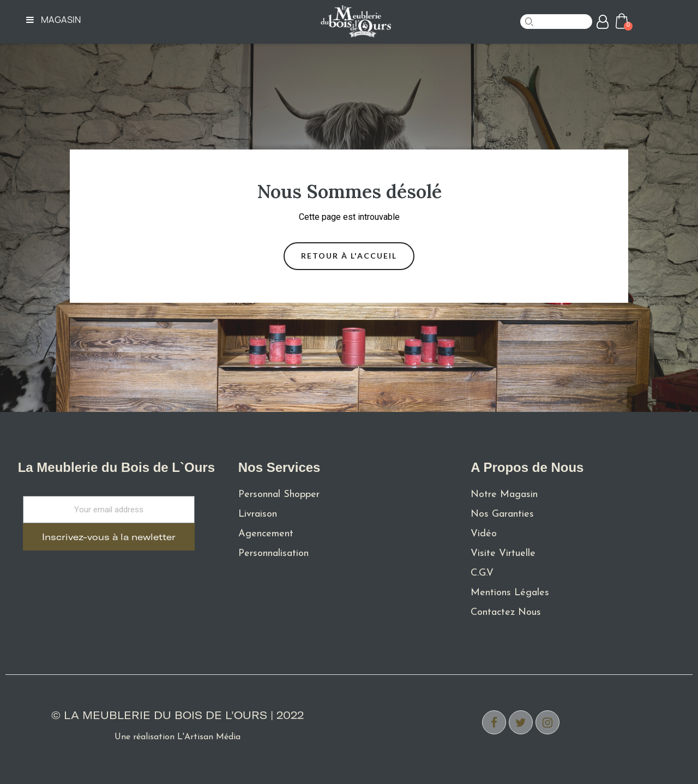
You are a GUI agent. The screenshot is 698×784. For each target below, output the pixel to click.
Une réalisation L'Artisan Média (177, 737)
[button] (349, 256)
